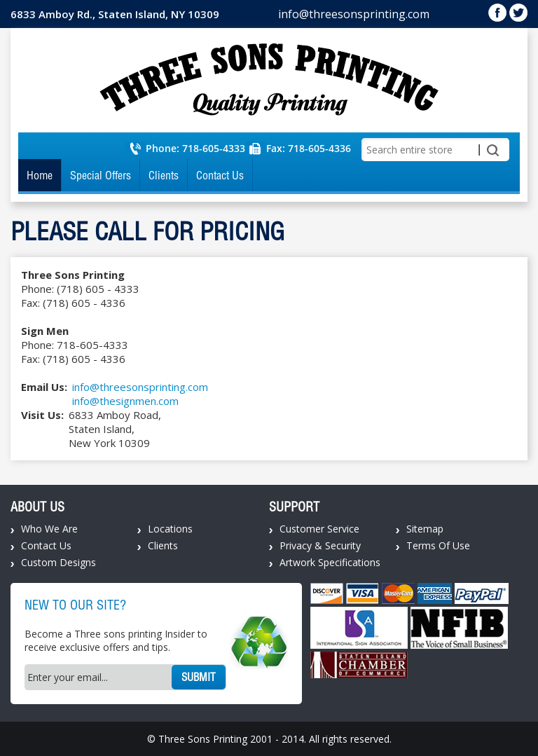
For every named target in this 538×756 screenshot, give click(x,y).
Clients (164, 175)
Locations (170, 529)
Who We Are (49, 529)
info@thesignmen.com (125, 401)
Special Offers (101, 175)
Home (40, 175)
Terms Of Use (438, 545)
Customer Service (319, 529)
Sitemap (425, 529)
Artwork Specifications (330, 562)
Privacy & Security (320, 545)
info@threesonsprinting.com (354, 14)
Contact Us (220, 175)
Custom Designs (58, 562)
